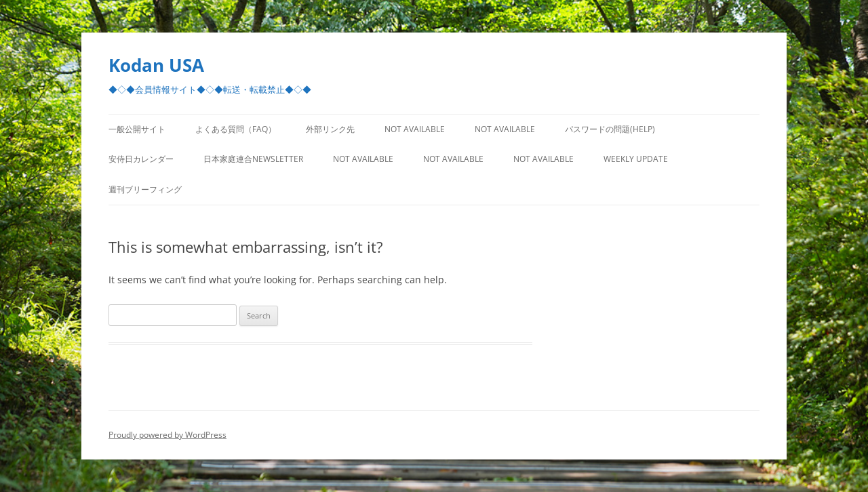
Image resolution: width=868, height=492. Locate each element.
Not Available (415, 129)
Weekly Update (636, 159)
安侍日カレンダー (141, 159)
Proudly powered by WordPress (167, 435)
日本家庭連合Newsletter (253, 159)
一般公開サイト (137, 129)
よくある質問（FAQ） (236, 129)
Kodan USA (156, 65)
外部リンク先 (330, 129)
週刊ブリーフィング (145, 189)
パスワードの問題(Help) (610, 129)
